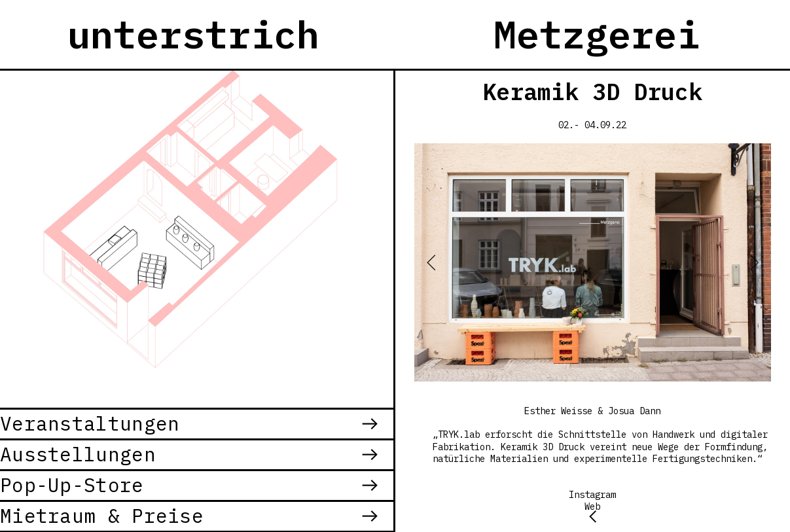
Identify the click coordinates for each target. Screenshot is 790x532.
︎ (593, 516)
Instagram (592, 495)
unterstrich (193, 34)
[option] (593, 262)
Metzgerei (597, 34)
